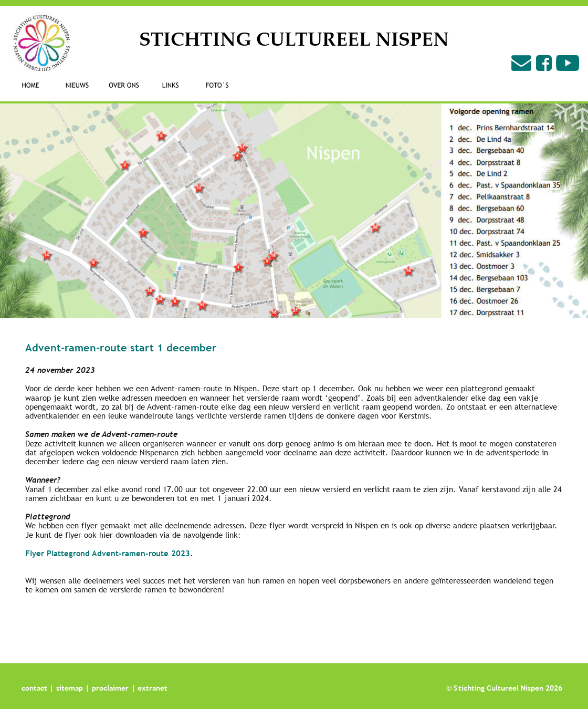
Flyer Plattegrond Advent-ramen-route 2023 (108, 553)
